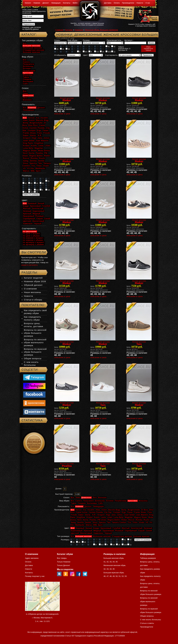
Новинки (37, 3)
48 (85, 49)
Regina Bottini (114, 520)
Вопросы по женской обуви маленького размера (35, 342)
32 (56, 46)
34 (68, 46)
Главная (59, 30)
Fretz (150, 512)
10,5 (108, 52)
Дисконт (46, 3)
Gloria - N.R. (91, 515)
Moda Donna (44, 151)
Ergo (124, 512)
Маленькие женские (102, 536)
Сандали (82, 503)
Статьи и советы (147, 623)
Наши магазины (32, 292)
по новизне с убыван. (33, 240)
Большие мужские (142, 536)
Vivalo (142, 522)
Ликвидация (56, 3)
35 (73, 46)
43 (56, 49)
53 (113, 49)
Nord (80, 520)
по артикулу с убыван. (34, 244)
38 (91, 46)
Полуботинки (121, 501)
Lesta (103, 517)
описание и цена (62, 114)
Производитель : (115, 40)
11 (113, 52)
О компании (30, 289)
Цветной (75, 533)
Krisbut (90, 517)
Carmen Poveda (96, 512)
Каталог (28, 3)
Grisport (101, 515)
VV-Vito (30, 168)
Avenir (104, 510)
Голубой (117, 528)
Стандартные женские (122, 536)
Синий (149, 531)
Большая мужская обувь (114, 573)
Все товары (62, 558)
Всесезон (102, 498)
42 (113, 46)
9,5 (96, 52)
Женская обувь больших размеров (101, 30)
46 (73, 49)
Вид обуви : (73, 40)
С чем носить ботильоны (151, 620)
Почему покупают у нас (35, 576)
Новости (140, 3)
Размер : (87, 40)
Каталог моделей (33, 278)
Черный (108, 533)
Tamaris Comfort (119, 522)
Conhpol (117, 512)
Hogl (108, 515)
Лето (95, 498)
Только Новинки (64, 562)
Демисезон (86, 498)
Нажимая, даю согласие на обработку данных (32, 28)
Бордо (96, 528)
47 (79, 49)
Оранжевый (108, 531)
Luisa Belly (119, 517)
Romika (139, 520)
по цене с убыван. (32, 236)
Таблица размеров (148, 558)
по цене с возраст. (32, 234)
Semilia (81, 522)
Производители (128, 3)
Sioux (95, 522)
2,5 (74, 51)
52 (108, 49)
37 (85, 46)
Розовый (119, 531)
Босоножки (92, 503)
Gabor (81, 515)
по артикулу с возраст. (34, 242)
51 (102, 49)
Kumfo (97, 517)
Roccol (131, 520)
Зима (78, 498)
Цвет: (86, 55)
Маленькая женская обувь (115, 565)
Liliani (110, 517)
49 (91, 49)
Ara (85, 510)
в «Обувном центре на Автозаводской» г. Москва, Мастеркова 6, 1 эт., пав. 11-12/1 (42, 618)
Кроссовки (133, 501)
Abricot (79, 510)
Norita (86, 520)
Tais (109, 522)
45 (68, 49)
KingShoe (81, 517)
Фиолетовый (86, 533)
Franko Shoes (140, 512)
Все (72, 498)
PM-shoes (102, 520)
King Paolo (28, 143)
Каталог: (29, 35)
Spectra (102, 522)
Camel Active (82, 512)
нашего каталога (29, 265)
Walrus (89, 525)
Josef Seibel (129, 515)
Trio (129, 522)
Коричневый (77, 531)
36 (79, 46)
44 (62, 49)
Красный (88, 531)
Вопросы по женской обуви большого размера (35, 333)
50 (96, 49)
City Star (108, 512)
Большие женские (84, 536)
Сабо (100, 503)
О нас (148, 3)
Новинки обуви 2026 (35, 281)
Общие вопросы (33, 358)
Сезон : (58, 40)
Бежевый (80, 528)
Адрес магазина (32, 558)
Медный (97, 531)
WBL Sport (98, 525)
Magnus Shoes (141, 517)
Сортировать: (112, 55)
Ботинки (110, 501)
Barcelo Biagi (114, 510)
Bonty (124, 510)
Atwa (98, 510)
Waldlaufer (80, 525)
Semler (88, 522)
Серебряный (131, 531)
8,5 (85, 52)
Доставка (108, 3)
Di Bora (145, 510)
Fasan (130, 512)
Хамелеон (98, 533)
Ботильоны (100, 501)
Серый (141, 531)
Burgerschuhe (134, 510)
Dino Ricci (33, 125)
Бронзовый (106, 528)
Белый (89, 528)
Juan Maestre (142, 515)
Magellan (129, 517)
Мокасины (143, 501)
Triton (135, 522)
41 (108, 46)
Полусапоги (89, 501)
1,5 (62, 51)
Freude (74, 515)
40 (102, 46)
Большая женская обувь (114, 558)
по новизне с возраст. (33, 238)
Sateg (73, 522)
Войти (75, 3)
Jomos (120, 515)
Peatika (93, 520)
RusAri (147, 520)
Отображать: (60, 55)
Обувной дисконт (33, 285)
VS (147, 522)
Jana (113, 515)
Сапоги (79, 501)
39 (96, 46)
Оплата (117, 3)
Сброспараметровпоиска (148, 49)
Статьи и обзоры (33, 300)
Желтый (126, 528)
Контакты (67, 3)
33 (62, 46)
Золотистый (137, 528)
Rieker (124, 520)
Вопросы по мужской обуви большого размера (35, 352)
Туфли (74, 503)
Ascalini (91, 510)
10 (102, 52)
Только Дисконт (64, 565)
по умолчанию (30, 231)
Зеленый (148, 528)
